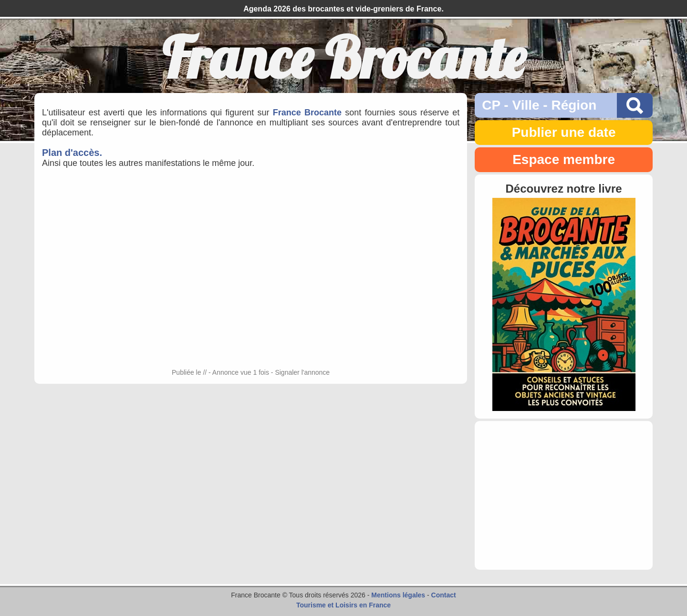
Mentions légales (398, 595)
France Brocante (307, 113)
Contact (444, 595)
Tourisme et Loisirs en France (343, 605)
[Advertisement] (564, 495)
